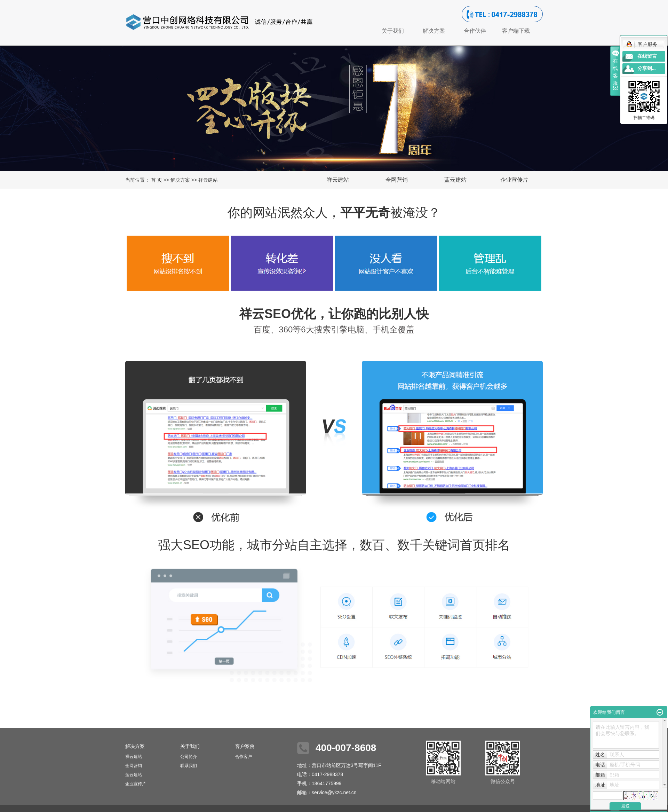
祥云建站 (338, 180)
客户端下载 (516, 31)
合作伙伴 (475, 31)
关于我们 (393, 31)
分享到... (647, 68)
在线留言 (647, 56)
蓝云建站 (455, 180)
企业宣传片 (514, 180)
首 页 (157, 180)
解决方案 (434, 31)
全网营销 (397, 180)
